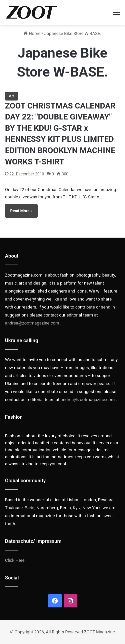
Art (11, 96)
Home (32, 33)
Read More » (21, 211)
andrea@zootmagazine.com (32, 323)
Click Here (15, 560)
